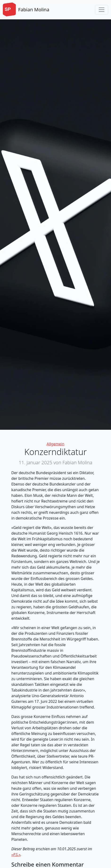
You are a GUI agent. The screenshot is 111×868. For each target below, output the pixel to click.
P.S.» (17, 855)
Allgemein (55, 444)
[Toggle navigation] (102, 10)
